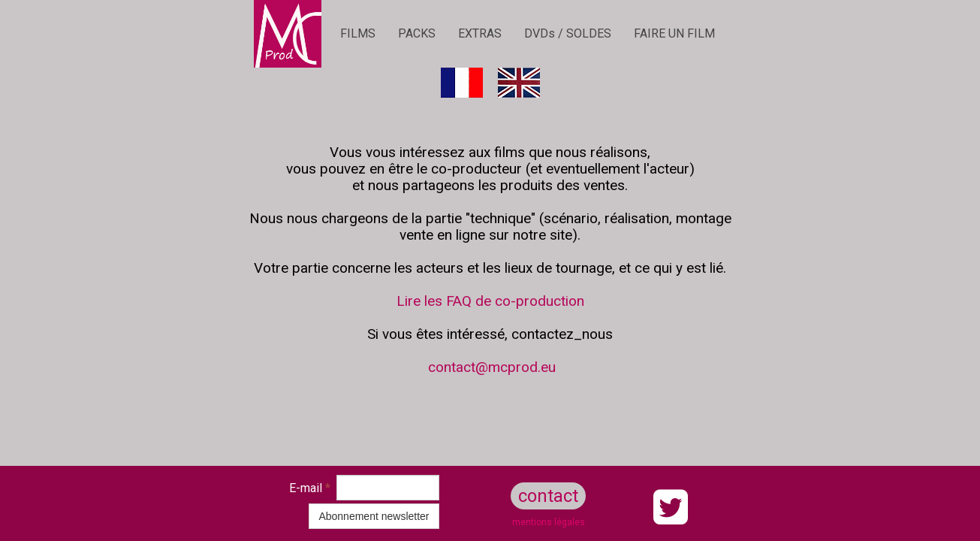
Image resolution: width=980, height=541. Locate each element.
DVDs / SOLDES (568, 33)
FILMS (358, 33)
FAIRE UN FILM (674, 33)
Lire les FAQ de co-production (490, 301)
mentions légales (549, 522)
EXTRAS (480, 33)
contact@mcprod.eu (492, 367)
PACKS (417, 33)
